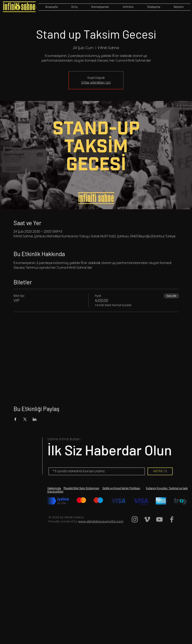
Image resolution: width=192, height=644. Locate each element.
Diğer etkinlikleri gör (96, 82)
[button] (154, 7)
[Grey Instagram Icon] (135, 519)
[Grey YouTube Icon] (159, 519)
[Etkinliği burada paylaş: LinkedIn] (35, 419)
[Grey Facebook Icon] (172, 519)
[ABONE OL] (160, 471)
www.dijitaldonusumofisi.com (101, 521)
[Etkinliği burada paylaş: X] (25, 419)
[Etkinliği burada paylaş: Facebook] (15, 419)
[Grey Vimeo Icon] (147, 519)
